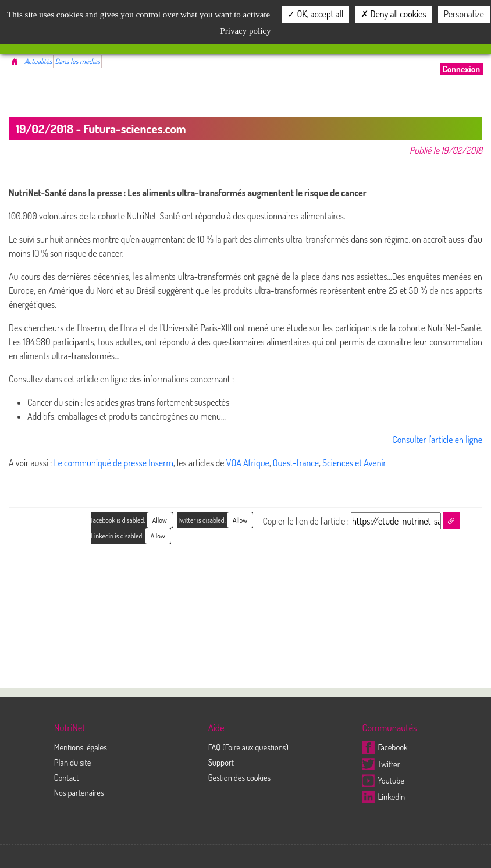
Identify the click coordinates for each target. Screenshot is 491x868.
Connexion (461, 69)
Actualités (38, 61)
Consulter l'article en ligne (437, 440)
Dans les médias (77, 61)
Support (221, 762)
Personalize (464, 14)
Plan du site (73, 762)
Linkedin (383, 796)
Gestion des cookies (240, 777)
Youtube (383, 780)
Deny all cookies (393, 14)
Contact (67, 777)
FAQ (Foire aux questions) (248, 747)
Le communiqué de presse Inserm (114, 463)
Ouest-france (296, 463)
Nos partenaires (79, 792)
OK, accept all (315, 14)
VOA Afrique (248, 463)
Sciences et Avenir (354, 463)
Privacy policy (245, 31)
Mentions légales (81, 747)
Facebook (385, 747)
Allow (240, 520)
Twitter (381, 764)
